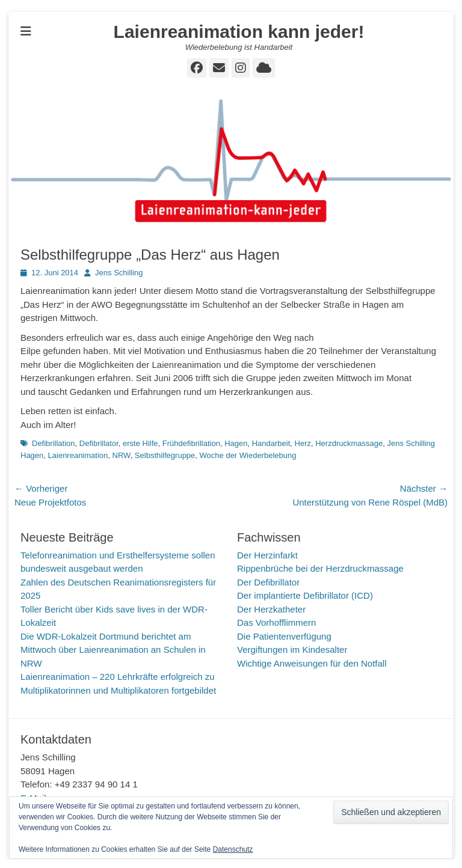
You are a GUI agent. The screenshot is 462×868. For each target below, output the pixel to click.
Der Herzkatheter (271, 609)
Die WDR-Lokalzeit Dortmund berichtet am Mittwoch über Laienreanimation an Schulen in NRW (113, 650)
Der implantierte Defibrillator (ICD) (305, 595)
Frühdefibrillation (191, 443)
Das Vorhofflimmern (276, 622)
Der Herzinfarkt (267, 555)
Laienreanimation (78, 455)
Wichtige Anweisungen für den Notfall (312, 663)
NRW (122, 455)
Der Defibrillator (268, 582)
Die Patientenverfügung (284, 636)
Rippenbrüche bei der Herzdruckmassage (320, 568)
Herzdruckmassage (349, 443)
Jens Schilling (119, 273)
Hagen (236, 443)
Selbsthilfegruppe (165, 455)
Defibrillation (54, 443)
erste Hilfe (140, 443)
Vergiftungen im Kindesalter (292, 649)
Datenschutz (233, 849)
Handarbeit (271, 443)
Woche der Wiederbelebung (248, 455)
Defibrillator (99, 443)
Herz (303, 443)
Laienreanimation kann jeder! (239, 32)
